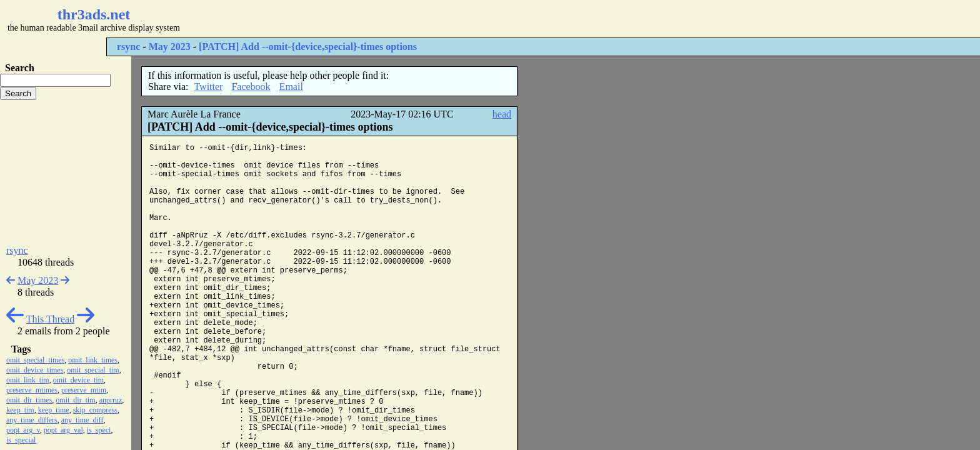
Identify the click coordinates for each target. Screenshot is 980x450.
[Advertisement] (372, 19)
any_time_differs (32, 420)
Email (291, 87)
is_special (21, 440)
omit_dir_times (29, 400)
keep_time (54, 410)
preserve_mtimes (32, 390)
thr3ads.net (94, 14)
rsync (128, 47)
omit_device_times (35, 370)
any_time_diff (82, 420)
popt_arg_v (23, 430)
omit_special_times (35, 360)
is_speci (99, 430)
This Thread (50, 319)
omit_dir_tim (75, 400)
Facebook (251, 87)
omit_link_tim (28, 380)
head (502, 114)
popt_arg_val (63, 430)
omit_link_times (93, 360)
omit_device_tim (78, 380)
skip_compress (95, 410)
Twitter (208, 87)
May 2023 (170, 47)
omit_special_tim (93, 370)
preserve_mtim (84, 390)
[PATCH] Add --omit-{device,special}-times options (308, 47)
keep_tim (20, 410)
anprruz (111, 400)
